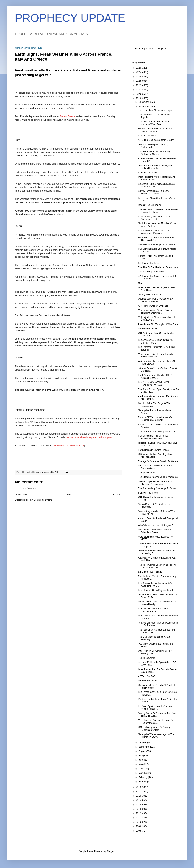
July (141, 756)
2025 (139, 72)
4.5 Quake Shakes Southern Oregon (156, 140)
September (144, 747)
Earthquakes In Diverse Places (153, 450)
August (142, 751)
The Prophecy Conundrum (151, 272)
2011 (139, 818)
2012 (139, 813)
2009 (139, 826)
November (144, 106)
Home (69, 495)
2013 (139, 809)
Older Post (115, 495)
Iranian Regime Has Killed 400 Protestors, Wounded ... (153, 437)
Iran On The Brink (147, 136)
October (143, 743)
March (142, 773)
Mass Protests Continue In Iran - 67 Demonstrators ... (156, 721)
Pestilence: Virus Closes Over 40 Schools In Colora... (154, 531)
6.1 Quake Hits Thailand (150, 572)
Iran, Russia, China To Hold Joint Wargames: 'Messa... (154, 232)
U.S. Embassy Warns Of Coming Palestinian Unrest (154, 729)
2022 (139, 85)
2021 (139, 90)
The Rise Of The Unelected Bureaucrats (158, 267)
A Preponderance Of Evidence (153, 306)
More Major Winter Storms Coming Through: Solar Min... (155, 311)
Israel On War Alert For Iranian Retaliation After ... (153, 610)
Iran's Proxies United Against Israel (155, 590)
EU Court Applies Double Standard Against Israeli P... (155, 708)
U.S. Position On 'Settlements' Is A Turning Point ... (155, 652)
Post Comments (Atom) (40, 500)
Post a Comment (28, 488)
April (141, 769)
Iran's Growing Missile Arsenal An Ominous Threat (155, 218)
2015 (139, 800)
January (143, 782)
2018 (139, 787)
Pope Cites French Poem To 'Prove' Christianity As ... (156, 467)
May (141, 764)
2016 (139, 796)
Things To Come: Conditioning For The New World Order (157, 566)
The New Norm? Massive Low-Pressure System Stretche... (158, 211)
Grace (141, 283)
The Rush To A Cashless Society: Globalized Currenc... (155, 153)
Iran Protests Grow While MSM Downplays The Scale (153, 384)
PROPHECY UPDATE (70, 18)
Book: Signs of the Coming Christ (152, 49)
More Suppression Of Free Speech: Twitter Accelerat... (156, 355)
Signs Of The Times (148, 173)
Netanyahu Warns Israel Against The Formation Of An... (156, 736)
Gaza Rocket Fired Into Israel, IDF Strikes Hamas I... (155, 167)
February (143, 777)
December (144, 102)
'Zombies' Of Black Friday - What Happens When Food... (154, 123)
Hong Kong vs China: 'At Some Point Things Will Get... (156, 239)
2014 (139, 805)
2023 (139, 81)
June (141, 760)
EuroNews (60, 445)
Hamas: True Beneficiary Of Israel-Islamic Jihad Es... (155, 130)
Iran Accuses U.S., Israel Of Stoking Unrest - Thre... (156, 341)
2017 (139, 791)
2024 (139, 77)
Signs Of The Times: (148, 493)
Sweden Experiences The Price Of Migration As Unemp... (155, 483)
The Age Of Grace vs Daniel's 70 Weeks (158, 461)
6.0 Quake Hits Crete (148, 263)
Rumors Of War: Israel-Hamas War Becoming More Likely (155, 419)
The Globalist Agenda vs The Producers (158, 477)
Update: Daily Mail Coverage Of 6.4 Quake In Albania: (156, 300)
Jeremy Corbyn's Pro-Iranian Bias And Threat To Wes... (157, 715)
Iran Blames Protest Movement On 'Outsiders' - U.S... (155, 585)
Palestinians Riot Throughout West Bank (158, 324)
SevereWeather (75, 445)
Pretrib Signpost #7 (148, 681)
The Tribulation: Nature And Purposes (157, 110)
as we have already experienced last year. (90, 437)
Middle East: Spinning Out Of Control (156, 245)
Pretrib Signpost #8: (148, 329)
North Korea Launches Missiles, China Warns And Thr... (157, 225)
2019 (139, 98)
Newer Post (22, 495)
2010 (139, 822)
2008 (139, 831)
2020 (139, 94)
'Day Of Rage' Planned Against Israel (156, 432)
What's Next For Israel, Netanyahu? (156, 525)
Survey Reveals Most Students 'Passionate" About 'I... (153, 192)
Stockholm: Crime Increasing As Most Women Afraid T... (157, 185)
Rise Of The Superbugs (150, 205)
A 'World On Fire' (146, 676)
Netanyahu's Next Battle (150, 295)
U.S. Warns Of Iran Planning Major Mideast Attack (155, 456)
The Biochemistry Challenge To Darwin (157, 488)
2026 (139, 68)
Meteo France (68, 116)
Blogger (110, 851)
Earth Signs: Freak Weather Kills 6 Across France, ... (155, 376)
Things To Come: (147, 473)
